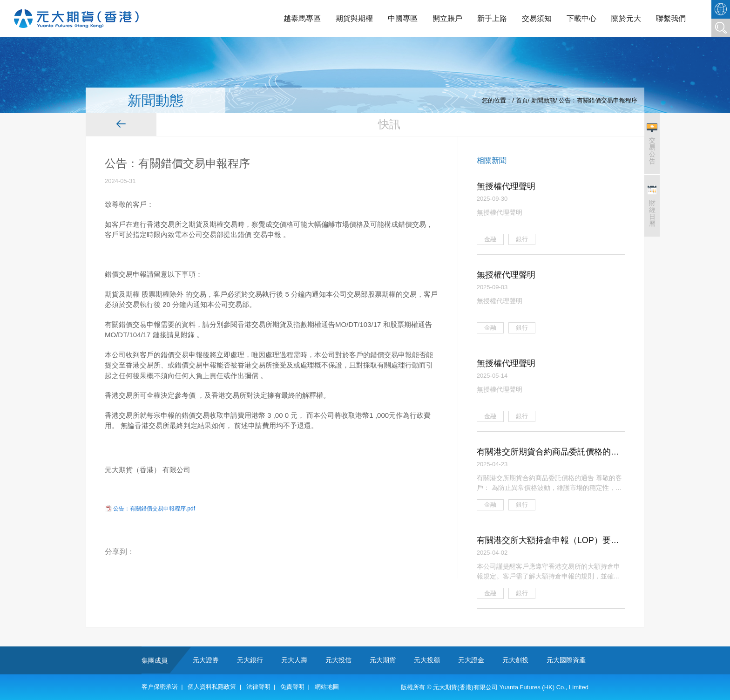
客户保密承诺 (160, 687)
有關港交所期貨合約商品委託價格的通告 (548, 453)
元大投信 (338, 660)
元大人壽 (294, 660)
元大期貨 (383, 660)
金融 (490, 239)
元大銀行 (250, 660)
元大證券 (206, 660)
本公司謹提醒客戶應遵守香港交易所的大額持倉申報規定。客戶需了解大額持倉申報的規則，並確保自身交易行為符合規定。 (548, 572)
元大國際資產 (566, 660)
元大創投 (515, 660)
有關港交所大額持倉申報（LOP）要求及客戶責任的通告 (548, 541)
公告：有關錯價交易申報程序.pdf (154, 509)
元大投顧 (427, 660)
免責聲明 (292, 687)
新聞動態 (543, 100)
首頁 (522, 100)
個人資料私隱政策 (212, 687)
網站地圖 (327, 687)
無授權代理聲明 (506, 186)
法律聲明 (258, 687)
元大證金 (471, 660)
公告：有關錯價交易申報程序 (598, 100)
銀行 (522, 239)
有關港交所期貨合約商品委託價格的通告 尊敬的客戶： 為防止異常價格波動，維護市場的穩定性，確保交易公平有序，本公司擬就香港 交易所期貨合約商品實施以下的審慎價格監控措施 (549, 483)
